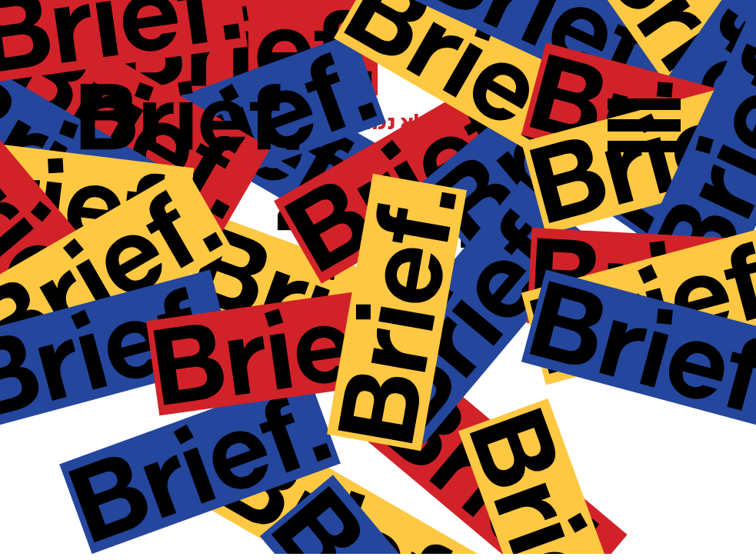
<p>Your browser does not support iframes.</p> (378, 277)
